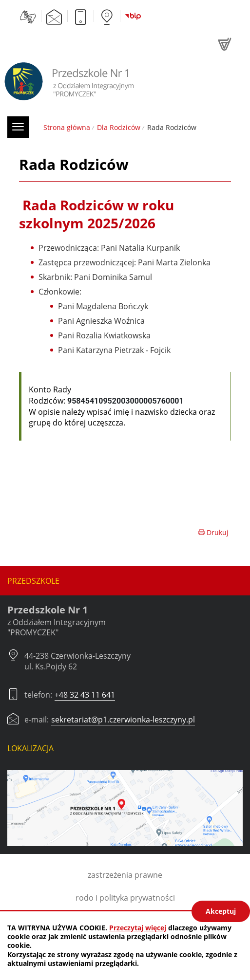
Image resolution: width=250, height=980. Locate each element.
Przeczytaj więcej (138, 928)
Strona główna (67, 127)
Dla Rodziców (119, 127)
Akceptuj (221, 911)
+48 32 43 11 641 (85, 695)
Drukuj (213, 532)
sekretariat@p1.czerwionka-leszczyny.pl (123, 720)
